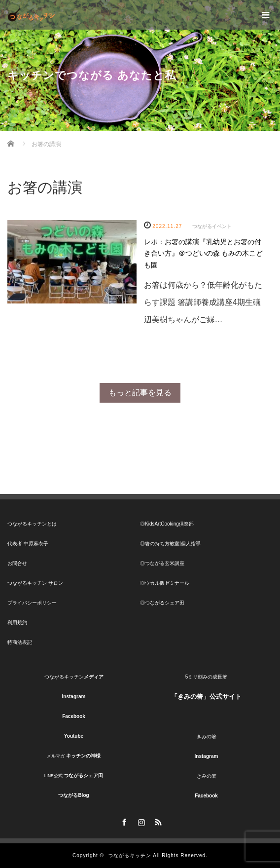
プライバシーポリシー (32, 603)
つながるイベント (212, 226)
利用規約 (17, 623)
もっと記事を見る (140, 393)
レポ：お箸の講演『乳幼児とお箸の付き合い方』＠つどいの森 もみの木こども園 (204, 254)
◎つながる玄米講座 (162, 563)
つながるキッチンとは (32, 524)
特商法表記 (20, 642)
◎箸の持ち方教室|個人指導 (170, 544)
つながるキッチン (130, 855)
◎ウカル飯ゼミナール (165, 583)
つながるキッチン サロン (35, 583)
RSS (157, 821)
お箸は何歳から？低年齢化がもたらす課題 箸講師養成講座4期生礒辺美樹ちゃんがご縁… (203, 302)
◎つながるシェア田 (162, 603)
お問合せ (17, 563)
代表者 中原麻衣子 (28, 544)
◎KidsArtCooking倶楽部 (167, 524)
